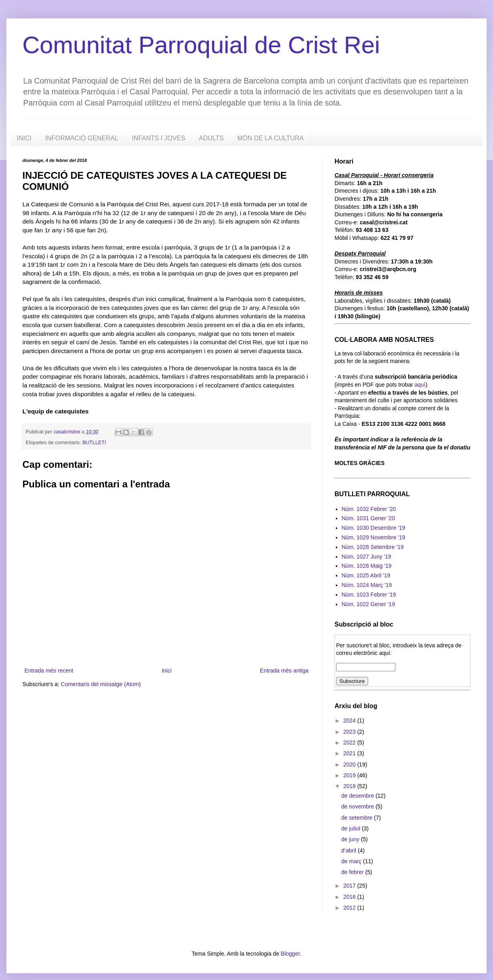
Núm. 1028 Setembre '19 (373, 547)
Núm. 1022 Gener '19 (368, 604)
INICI (24, 138)
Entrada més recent (49, 671)
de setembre (358, 818)
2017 (350, 886)
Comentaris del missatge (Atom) (101, 684)
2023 (350, 732)
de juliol (352, 828)
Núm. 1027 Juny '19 (367, 557)
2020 (350, 764)
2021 (350, 753)
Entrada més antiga (284, 671)
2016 (350, 897)
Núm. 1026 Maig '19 (367, 566)
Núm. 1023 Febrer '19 (369, 595)
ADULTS (211, 138)
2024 (350, 721)
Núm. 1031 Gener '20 (368, 518)
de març (352, 861)
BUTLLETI (94, 443)
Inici (167, 671)
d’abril (350, 850)
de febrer (353, 872)
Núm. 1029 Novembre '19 (374, 537)
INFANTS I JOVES (159, 138)
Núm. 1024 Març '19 (367, 585)
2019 (350, 775)
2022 (350, 742)
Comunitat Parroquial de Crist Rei (201, 45)
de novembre (359, 806)
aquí (420, 385)
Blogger (290, 954)
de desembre (359, 796)
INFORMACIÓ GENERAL (81, 138)
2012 (350, 908)
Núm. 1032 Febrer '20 (369, 509)
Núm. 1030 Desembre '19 (374, 528)
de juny (351, 839)
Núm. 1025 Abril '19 (366, 575)
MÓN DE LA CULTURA (271, 138)
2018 (350, 786)
